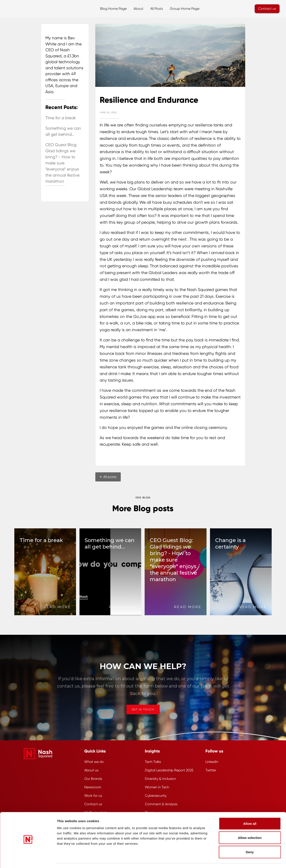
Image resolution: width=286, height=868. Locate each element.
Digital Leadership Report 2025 (169, 770)
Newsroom (93, 787)
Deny (250, 839)
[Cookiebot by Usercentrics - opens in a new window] (28, 860)
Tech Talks (153, 762)
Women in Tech (157, 787)
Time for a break (61, 118)
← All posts (108, 477)
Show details (236, 859)
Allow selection (250, 825)
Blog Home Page (113, 9)
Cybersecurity (156, 796)
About (138, 9)
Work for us (93, 796)
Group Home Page (185, 9)
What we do (94, 762)
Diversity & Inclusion (160, 779)
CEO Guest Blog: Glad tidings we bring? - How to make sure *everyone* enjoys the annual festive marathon (62, 163)
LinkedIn (212, 762)
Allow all (250, 811)
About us (91, 770)
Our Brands (93, 779)
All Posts (157, 9)
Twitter (211, 770)
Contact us (267, 9)
